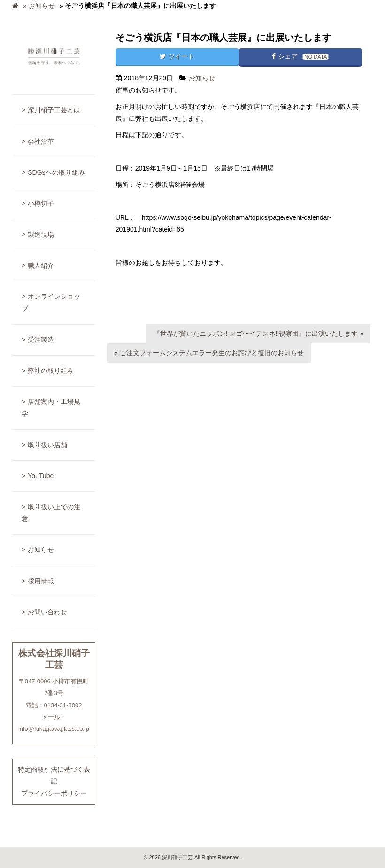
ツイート (177, 56)
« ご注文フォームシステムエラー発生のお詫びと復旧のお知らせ (209, 353)
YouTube (41, 476)
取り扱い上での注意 (51, 513)
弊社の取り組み (51, 371)
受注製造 (41, 340)
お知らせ (41, 550)
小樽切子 (41, 203)
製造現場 (41, 234)
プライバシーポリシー (54, 793)
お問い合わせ (47, 612)
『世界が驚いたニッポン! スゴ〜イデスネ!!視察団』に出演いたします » (258, 333)
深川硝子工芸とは (54, 110)
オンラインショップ (51, 302)
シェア (300, 56)
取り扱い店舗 (47, 445)
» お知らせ (39, 6)
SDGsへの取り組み (56, 172)
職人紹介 (41, 265)
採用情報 (41, 581)
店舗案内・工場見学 (51, 407)
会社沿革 (41, 141)
